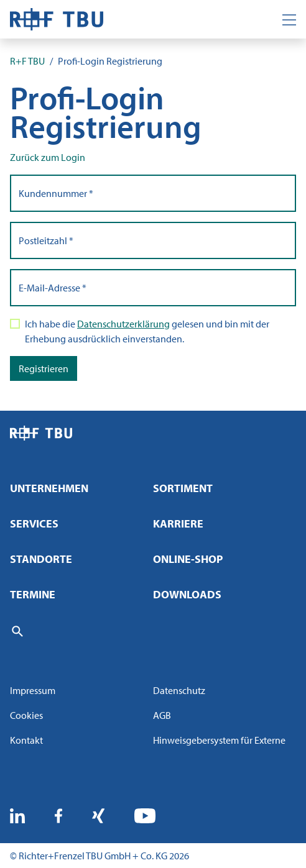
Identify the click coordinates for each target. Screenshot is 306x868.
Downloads (187, 594)
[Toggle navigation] (289, 19)
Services (34, 523)
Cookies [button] (26, 715)
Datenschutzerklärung (123, 324)
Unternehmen (49, 488)
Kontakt (26, 740)
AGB (162, 715)
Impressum (33, 690)
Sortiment (183, 488)
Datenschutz (179, 690)
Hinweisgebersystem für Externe (219, 740)
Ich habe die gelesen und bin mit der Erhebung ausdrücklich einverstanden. (147, 331)
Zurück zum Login (48, 157)
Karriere (178, 523)
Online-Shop (188, 559)
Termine (33, 594)
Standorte (41, 559)
